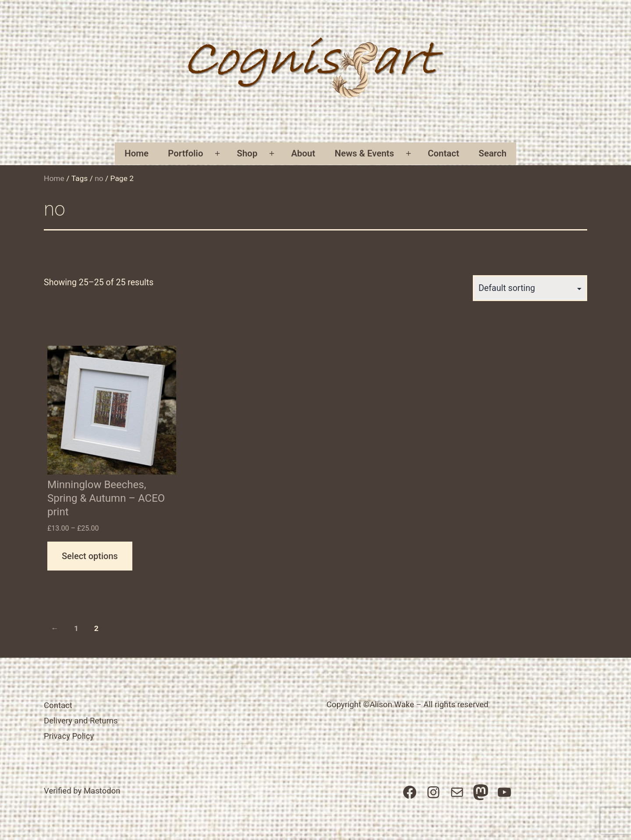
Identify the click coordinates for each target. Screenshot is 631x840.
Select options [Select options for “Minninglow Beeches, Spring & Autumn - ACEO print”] (90, 556)
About (303, 153)
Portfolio (185, 153)
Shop (247, 153)
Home (136, 153)
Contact (443, 153)
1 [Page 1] (76, 628)
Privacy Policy (69, 736)
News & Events (364, 153)
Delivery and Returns (81, 721)
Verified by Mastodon (82, 791)
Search (493, 153)
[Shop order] (530, 288)
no (99, 178)
